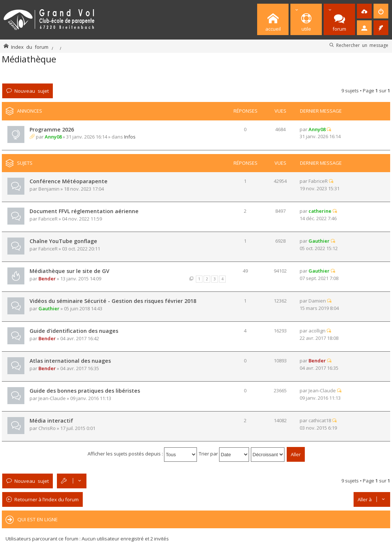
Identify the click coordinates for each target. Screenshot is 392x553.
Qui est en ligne (38, 519)
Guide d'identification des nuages (74, 331)
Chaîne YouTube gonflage (63, 241)
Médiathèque (29, 59)
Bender (47, 279)
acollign (317, 331)
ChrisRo (47, 428)
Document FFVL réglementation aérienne (84, 211)
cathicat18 (320, 420)
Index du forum (30, 47)
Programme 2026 (52, 129)
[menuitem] (364, 11)
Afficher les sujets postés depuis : (142, 454)
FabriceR (318, 181)
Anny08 (53, 137)
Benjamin (49, 189)
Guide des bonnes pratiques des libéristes (85, 391)
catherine (320, 211)
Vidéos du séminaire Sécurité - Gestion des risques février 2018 (113, 301)
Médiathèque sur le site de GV (69, 271)
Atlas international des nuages (70, 361)
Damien (317, 301)
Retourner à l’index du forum (47, 499)
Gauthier (319, 241)
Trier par (224, 454)
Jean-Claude (52, 398)
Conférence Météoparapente (69, 181)
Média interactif (51, 421)
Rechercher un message (362, 45)
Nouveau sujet (32, 91)
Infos (130, 137)
